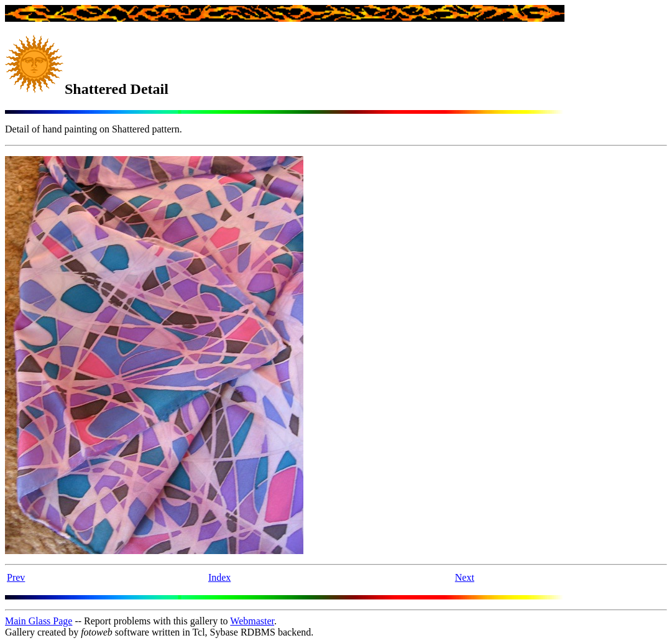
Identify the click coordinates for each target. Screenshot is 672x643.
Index (219, 577)
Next (465, 577)
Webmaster (252, 621)
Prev (16, 577)
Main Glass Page (39, 621)
